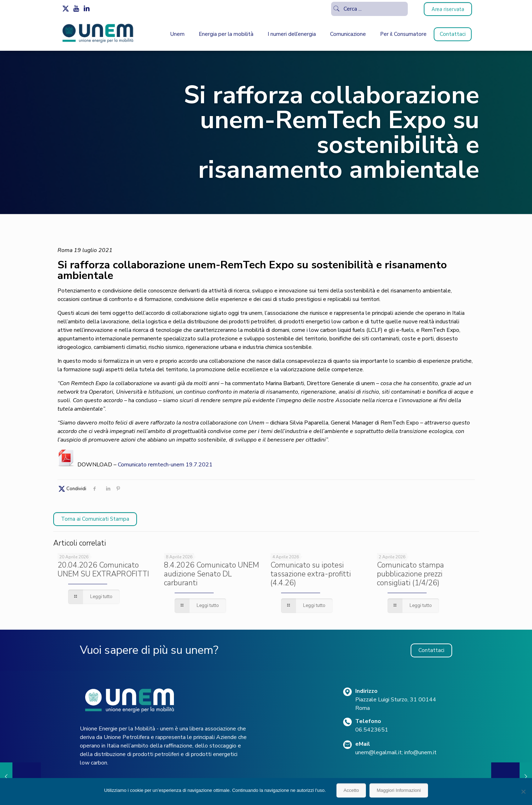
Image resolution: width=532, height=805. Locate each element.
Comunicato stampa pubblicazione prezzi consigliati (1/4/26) (410, 574)
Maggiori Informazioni (399, 790)
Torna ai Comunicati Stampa (95, 519)
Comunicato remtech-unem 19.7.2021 (165, 465)
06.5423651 (372, 730)
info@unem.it (420, 752)
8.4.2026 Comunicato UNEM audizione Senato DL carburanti (212, 574)
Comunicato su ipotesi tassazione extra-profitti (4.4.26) (311, 574)
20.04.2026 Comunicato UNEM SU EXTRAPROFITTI (103, 569)
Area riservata (448, 9)
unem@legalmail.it (379, 752)
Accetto (351, 790)
